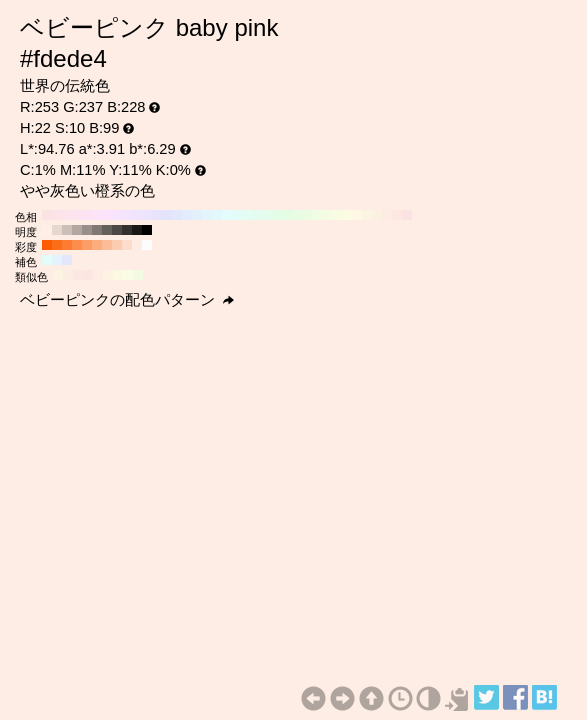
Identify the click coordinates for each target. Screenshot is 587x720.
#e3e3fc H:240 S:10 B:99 (167, 215)
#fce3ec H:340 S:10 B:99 (67, 215)
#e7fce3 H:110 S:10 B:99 (297, 215)
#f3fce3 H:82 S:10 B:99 (138, 275)
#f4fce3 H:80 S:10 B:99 (327, 215)
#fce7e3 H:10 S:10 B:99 (397, 215)
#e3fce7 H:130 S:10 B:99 (277, 215)
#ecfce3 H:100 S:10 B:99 (307, 215)
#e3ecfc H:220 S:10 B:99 (187, 215)
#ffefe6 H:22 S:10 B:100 (47, 230)
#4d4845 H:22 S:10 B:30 (117, 230)
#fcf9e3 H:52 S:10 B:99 (118, 275)
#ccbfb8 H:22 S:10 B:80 (67, 230)
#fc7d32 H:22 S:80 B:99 (67, 245)
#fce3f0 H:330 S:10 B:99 (77, 215)
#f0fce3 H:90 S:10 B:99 (317, 215)
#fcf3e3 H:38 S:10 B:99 (58, 275)
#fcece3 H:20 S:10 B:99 (387, 215)
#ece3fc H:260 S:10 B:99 (147, 215)
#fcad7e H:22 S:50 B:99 (97, 245)
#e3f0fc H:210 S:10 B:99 (197, 215)
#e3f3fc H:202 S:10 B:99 (57, 260)
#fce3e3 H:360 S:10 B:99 (47, 215)
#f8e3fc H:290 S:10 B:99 (117, 215)
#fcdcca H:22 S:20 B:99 (127, 245)
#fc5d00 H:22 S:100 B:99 (47, 245)
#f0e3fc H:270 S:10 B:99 (137, 215)
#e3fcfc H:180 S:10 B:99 (227, 215)
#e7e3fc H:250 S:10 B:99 (157, 215)
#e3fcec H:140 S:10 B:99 (267, 215)
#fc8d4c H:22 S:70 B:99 (77, 245)
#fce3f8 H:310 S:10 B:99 (97, 215)
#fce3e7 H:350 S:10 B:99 (57, 215)
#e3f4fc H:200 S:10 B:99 (207, 215)
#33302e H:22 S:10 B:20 (127, 230)
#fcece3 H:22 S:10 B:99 (137, 245)
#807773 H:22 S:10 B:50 (97, 230)
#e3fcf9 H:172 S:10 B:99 (47, 260)
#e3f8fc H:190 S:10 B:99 (217, 215)
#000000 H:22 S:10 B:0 (147, 230)
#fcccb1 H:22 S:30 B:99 (117, 245)
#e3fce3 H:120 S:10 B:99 (287, 215)
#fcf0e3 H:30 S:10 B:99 (377, 215)
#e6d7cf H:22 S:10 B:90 (57, 230)
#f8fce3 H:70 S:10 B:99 (337, 215)
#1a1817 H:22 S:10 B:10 (137, 230)
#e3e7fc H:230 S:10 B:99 (177, 215)
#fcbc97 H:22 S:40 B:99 (107, 245)
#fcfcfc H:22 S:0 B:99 (147, 245)
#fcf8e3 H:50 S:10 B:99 (357, 215)
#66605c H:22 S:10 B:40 (107, 230)
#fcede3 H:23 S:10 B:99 (68, 275)
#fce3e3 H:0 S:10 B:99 (407, 215)
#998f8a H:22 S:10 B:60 (87, 230)
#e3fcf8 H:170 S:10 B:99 (237, 215)
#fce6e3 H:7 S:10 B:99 (88, 275)
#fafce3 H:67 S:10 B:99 (128, 275)
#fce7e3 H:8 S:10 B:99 (78, 275)
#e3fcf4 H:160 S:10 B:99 (247, 215)
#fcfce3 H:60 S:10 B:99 (347, 215)
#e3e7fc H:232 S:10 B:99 (67, 260)
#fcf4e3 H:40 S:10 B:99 (367, 215)
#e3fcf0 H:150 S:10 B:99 (257, 215)
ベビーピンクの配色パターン (127, 300)
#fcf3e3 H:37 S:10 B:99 (108, 275)
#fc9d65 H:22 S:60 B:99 (87, 245)
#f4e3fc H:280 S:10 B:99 (127, 215)
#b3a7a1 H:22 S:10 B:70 (77, 230)
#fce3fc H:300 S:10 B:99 (107, 215)
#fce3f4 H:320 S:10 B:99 (87, 215)
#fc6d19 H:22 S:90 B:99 (57, 245)
